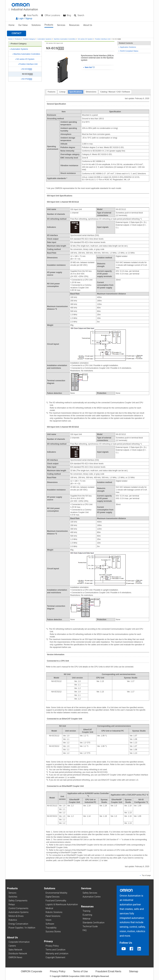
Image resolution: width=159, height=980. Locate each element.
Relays (12, 904)
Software (50, 924)
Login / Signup (24, 18)
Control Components (18, 908)
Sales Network (15, 950)
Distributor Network (18, 954)
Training (86, 911)
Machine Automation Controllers (65, 39)
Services (61, 25)
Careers (12, 946)
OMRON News (15, 957)
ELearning (87, 915)
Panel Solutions (53, 916)
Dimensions (91, 92)
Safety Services (90, 893)
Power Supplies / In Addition (22, 928)
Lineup (62, 92)
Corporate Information (19, 942)
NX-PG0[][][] (27, 79)
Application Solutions (127, 47)
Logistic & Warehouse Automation (62, 904)
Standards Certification (94, 923)
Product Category (29, 39)
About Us (88, 25)
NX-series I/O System (85, 39)
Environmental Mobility (57, 893)
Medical (49, 908)
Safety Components (18, 901)
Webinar (86, 919)
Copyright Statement (55, 957)
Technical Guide (90, 926)
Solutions (36, 25)
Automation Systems (44, 39)
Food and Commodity (56, 901)
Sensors (12, 893)
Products (49, 25)
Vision (49, 920)
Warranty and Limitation (57, 954)
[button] (17, 33)
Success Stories (53, 932)
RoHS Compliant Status (129, 51)
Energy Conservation (18, 924)
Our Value (23, 25)
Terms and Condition (56, 950)
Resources (74, 25)
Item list (89, 67)
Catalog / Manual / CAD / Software (115, 92)
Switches (13, 897)
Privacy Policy (52, 946)
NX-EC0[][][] (27, 69)
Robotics (13, 920)
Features (52, 92)
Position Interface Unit (103, 39)
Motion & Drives (16, 916)
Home (11, 25)
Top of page (145, 875)
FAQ (85, 930)
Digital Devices (53, 897)
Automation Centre (92, 897)
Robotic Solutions (54, 912)
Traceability (51, 928)
